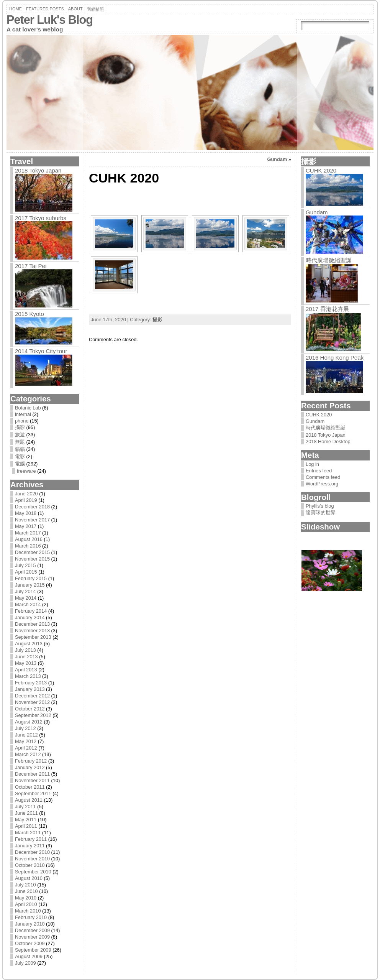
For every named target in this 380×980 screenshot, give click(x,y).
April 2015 (26, 572)
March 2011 (28, 833)
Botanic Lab (28, 408)
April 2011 (26, 826)
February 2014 (31, 611)
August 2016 (29, 539)
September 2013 (33, 637)
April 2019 (26, 500)
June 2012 (26, 735)
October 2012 (30, 709)
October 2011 (30, 787)
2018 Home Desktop (328, 441)
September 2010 (33, 872)
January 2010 (30, 924)
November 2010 (32, 859)
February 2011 (31, 839)
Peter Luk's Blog (50, 20)
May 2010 (26, 898)
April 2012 (26, 748)
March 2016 (28, 546)
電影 (20, 456)
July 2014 (25, 591)
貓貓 (20, 449)
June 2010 (26, 891)
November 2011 (32, 780)
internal (23, 414)
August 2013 (29, 644)
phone (22, 421)
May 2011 (26, 820)
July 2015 (25, 565)
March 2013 (28, 676)
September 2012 (33, 715)
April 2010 (26, 904)
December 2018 (32, 507)
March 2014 (28, 604)
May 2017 (26, 526)
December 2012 (32, 696)
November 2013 (32, 631)
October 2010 (30, 865)
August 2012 (29, 722)
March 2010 (28, 911)
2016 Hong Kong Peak (335, 358)
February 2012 (31, 761)
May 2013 (26, 663)
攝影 (20, 427)
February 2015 (31, 578)
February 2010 (31, 917)
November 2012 (32, 702)
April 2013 (26, 670)
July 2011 (25, 807)
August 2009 (29, 956)
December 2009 (32, 930)
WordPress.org (322, 484)
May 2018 (26, 513)
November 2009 (32, 937)
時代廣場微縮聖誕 (329, 260)
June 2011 (26, 813)
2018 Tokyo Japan (38, 170)
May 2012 (26, 741)
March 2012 (28, 754)
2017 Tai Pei (31, 266)
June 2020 (26, 494)
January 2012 (30, 767)
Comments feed (323, 477)
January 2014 (30, 617)
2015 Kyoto (29, 314)
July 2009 (25, 963)
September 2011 (33, 793)
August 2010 (29, 878)
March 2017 (28, 533)
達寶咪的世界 (321, 512)
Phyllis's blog (320, 506)
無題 (20, 442)
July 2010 (25, 885)
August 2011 (29, 800)
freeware (26, 471)
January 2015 (30, 585)
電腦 (20, 464)
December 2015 (32, 552)
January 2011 (30, 846)
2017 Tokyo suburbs (41, 218)
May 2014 (26, 598)
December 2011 (32, 774)
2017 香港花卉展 (327, 309)
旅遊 (20, 435)
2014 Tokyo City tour (41, 351)
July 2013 (25, 650)
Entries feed (319, 471)
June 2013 (26, 657)
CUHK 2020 (321, 170)
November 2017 (32, 520)
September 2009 (33, 950)
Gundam (277, 159)
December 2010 (32, 852)
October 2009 (30, 943)
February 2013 (31, 683)
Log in (312, 464)
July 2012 (25, 728)
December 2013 (32, 624)
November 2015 (32, 559)
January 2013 (30, 689)
